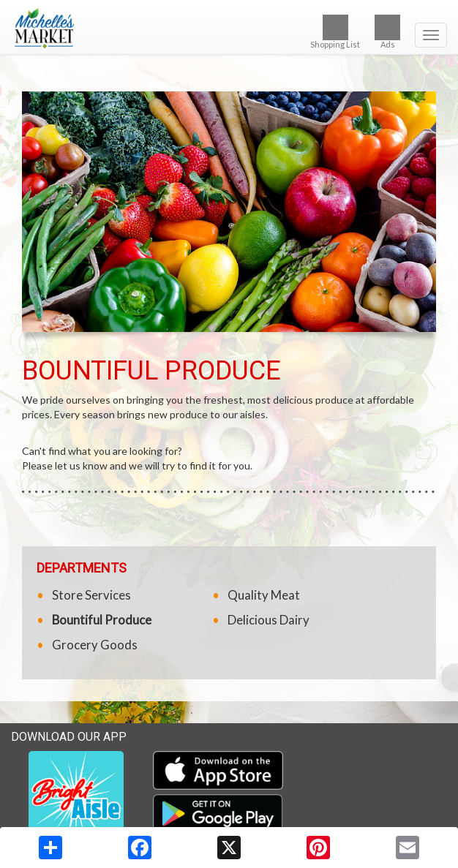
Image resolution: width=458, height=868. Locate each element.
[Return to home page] (229, 29)
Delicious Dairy (269, 620)
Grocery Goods (95, 645)
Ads (387, 32)
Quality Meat (264, 595)
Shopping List (335, 32)
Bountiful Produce (102, 620)
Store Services (91, 595)
